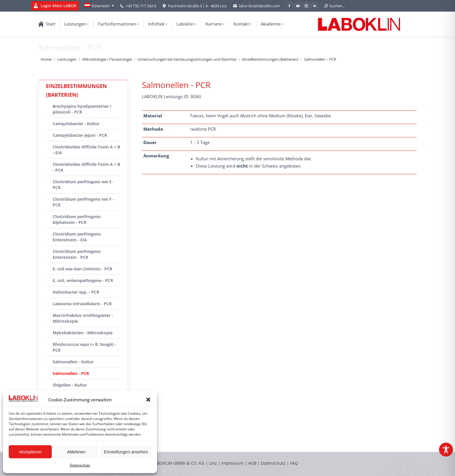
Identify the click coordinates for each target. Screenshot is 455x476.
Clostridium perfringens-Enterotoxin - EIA (77, 237)
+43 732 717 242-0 (141, 6)
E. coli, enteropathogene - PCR (83, 280)
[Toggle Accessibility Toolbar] (446, 450)
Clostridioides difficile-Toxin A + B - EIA (86, 150)
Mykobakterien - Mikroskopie (83, 333)
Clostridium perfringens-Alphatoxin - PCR (77, 219)
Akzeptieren (30, 452)
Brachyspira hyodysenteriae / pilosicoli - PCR (82, 109)
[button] (148, 400)
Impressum (233, 463)
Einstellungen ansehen (126, 452)
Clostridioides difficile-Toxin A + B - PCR (86, 167)
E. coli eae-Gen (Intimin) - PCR (82, 269)
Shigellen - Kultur (70, 385)
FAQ (294, 463)
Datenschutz (80, 465)
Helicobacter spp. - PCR (76, 292)
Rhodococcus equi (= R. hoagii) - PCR (84, 347)
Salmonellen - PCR (71, 373)
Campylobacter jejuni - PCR (80, 135)
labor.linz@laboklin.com (256, 6)
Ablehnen (76, 452)
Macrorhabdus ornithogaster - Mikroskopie (83, 318)
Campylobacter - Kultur (76, 124)
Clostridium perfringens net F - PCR (83, 202)
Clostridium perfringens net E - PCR (83, 185)
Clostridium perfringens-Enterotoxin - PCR (77, 254)
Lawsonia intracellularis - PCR (82, 304)
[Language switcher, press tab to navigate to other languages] (99, 6)
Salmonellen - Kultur (73, 362)
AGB (253, 463)
